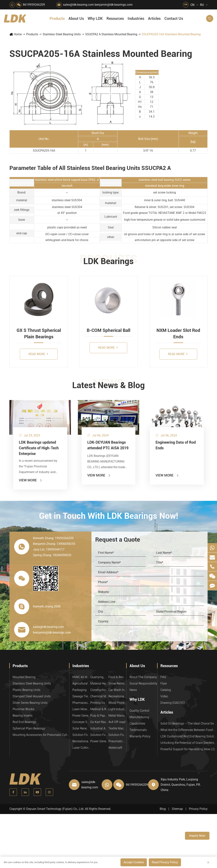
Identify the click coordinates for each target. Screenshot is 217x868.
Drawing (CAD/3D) (173, 703)
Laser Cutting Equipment (81, 748)
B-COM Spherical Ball (108, 330)
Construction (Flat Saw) (99, 690)
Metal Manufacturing (117, 716)
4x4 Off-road (117, 722)
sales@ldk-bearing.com (78, 5)
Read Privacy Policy (165, 862)
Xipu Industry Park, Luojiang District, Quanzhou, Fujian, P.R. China (181, 785)
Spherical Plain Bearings (29, 728)
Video (164, 696)
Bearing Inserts (23, 716)
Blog (163, 809)
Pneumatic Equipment (117, 741)
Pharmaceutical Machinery (81, 703)
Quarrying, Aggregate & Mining (99, 677)
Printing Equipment (99, 703)
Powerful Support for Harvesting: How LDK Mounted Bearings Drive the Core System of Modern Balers (189, 749)
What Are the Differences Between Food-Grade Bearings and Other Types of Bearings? (189, 730)
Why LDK (95, 19)
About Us (76, 19)
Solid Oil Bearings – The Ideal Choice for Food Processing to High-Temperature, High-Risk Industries (189, 723)
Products (57, 19)
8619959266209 (34, 5)
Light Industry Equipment (117, 709)
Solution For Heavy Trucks (81, 735)
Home (18, 34)
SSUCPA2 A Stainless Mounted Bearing (111, 34)
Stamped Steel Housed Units (32, 696)
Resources (115, 19)
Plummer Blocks (23, 709)
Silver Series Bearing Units (30, 703)
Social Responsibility (143, 683)
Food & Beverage (117, 677)
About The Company (143, 677)
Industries (136, 19)
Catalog (166, 690)
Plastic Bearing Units (26, 690)
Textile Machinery (117, 728)
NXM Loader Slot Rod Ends (178, 334)
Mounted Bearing (24, 677)
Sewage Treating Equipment (81, 696)
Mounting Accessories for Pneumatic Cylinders (41, 735)
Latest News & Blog (108, 385)
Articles (154, 19)
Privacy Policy (198, 809)
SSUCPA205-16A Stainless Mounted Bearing (171, 34)
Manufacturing (139, 717)
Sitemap (177, 809)
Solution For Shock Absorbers (99, 735)
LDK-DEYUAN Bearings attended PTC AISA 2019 (108, 445)
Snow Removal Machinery (117, 683)
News (133, 690)
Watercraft (115, 748)
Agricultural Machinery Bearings (81, 683)
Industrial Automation (99, 728)
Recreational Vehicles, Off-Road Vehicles (81, 741)
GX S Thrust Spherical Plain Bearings (39, 334)
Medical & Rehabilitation (99, 709)
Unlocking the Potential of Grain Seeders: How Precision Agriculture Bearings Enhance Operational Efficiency (189, 743)
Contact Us (174, 19)
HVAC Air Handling (81, 677)
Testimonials (138, 730)
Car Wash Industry (117, 690)
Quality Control (139, 711)
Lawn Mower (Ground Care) (81, 709)
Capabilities (137, 723)
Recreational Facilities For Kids (117, 696)
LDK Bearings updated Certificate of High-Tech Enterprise (39, 448)
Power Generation (99, 741)
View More (31, 480)
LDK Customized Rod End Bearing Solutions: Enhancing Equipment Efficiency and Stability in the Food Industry (189, 736)
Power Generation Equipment (81, 716)
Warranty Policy (140, 736)
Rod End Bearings (24, 722)
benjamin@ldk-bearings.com (114, 5)
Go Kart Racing (99, 722)
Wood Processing (117, 703)
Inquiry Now (197, 836)
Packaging (79, 690)
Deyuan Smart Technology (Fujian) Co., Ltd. (55, 809)
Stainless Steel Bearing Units (62, 34)
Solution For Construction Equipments (117, 735)
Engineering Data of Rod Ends (176, 445)
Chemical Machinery (99, 696)
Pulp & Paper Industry (99, 716)
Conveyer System (81, 722)
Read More (38, 354)
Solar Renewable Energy (81, 728)
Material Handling (99, 683)
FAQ (163, 677)
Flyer (164, 683)
